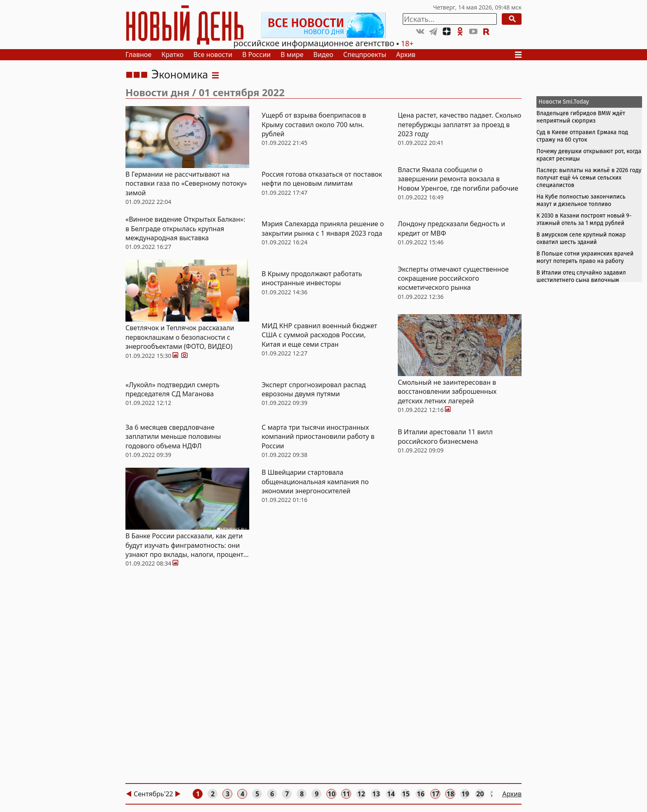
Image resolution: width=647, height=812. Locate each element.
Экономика (179, 74)
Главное (138, 54)
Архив (406, 54)
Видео (323, 54)
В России (256, 54)
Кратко (172, 54)
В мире (292, 54)
